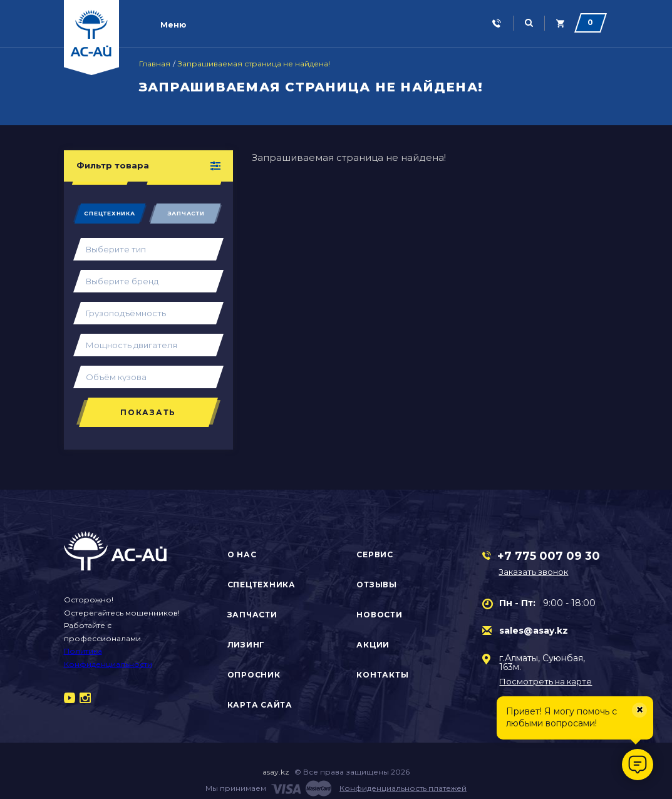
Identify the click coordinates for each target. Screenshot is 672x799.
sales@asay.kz (534, 631)
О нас (242, 554)
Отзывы (377, 585)
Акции (373, 645)
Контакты (382, 675)
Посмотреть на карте (545, 682)
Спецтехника (109, 213)
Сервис (375, 554)
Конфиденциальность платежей (403, 788)
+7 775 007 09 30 (549, 556)
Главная (155, 64)
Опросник (254, 675)
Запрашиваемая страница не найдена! (254, 64)
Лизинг (246, 645)
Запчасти (186, 213)
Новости (379, 615)
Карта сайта (260, 705)
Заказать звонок (533, 572)
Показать (148, 412)
